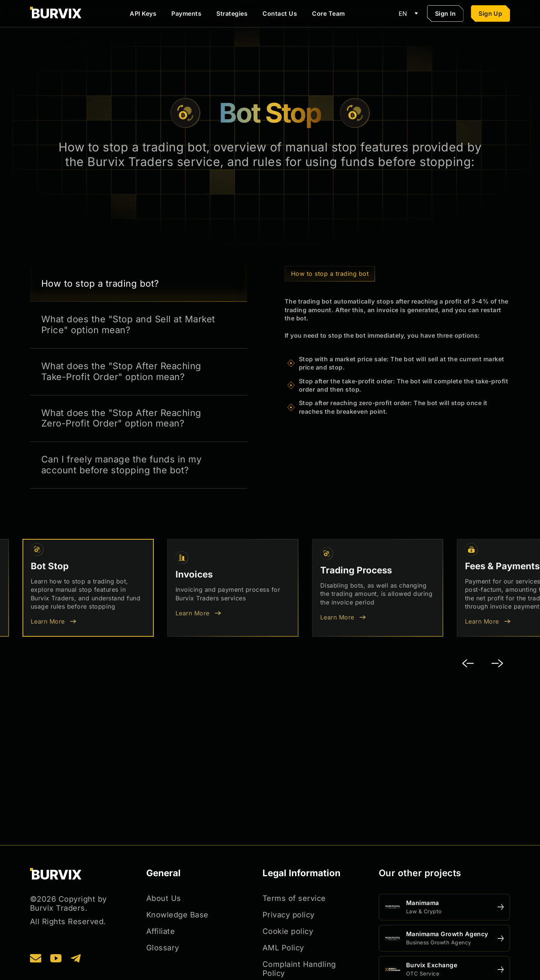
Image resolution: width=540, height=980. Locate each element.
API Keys (143, 13)
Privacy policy (289, 915)
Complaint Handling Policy (299, 969)
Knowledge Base (177, 915)
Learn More (48, 621)
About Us (164, 898)
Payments (186, 13)
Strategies (232, 13)
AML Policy (283, 948)
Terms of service (294, 898)
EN (409, 13)
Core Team (328, 13)
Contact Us (280, 13)
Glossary (163, 948)
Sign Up (490, 13)
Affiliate (160, 931)
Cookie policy (288, 931)
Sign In (445, 13)
